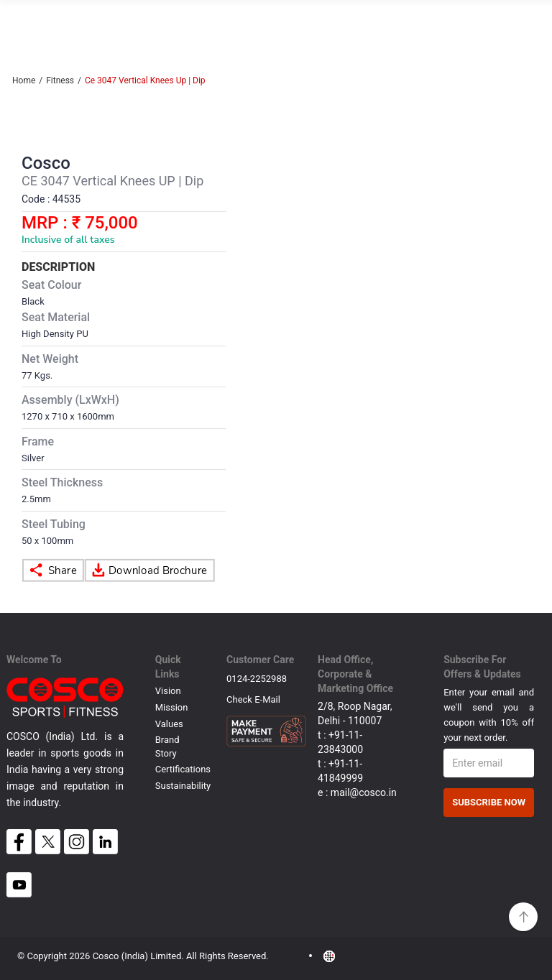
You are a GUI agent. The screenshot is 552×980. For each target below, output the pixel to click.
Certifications (183, 769)
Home (24, 80)
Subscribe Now (489, 802)
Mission (172, 707)
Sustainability (183, 786)
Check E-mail (253, 703)
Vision (168, 691)
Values (169, 724)
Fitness (60, 80)
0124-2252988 (257, 679)
